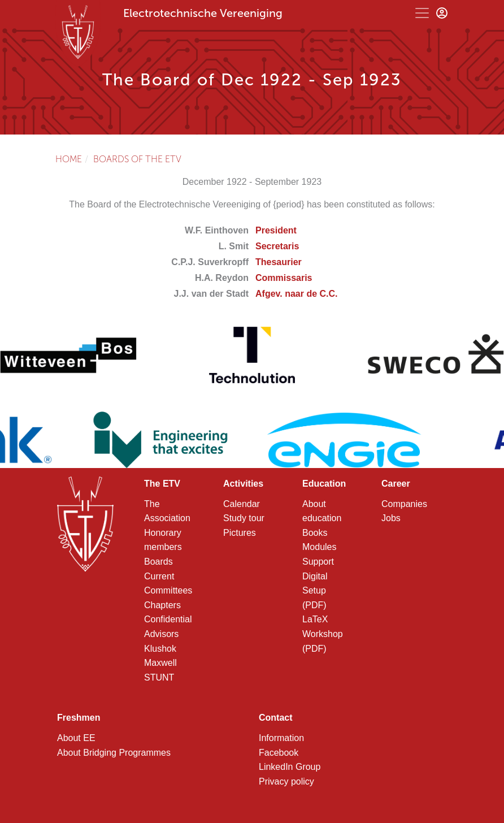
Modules (319, 547)
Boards (158, 562)
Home (69, 159)
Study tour (244, 518)
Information (281, 738)
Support (318, 562)
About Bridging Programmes (114, 753)
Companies (404, 504)
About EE (76, 738)
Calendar (242, 504)
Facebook (279, 753)
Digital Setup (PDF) (315, 591)
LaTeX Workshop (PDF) (323, 634)
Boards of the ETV (137, 159)
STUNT (159, 677)
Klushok (160, 649)
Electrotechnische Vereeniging (203, 13)
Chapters (162, 605)
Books (315, 533)
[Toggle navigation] (422, 13)
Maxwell (160, 663)
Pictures (240, 533)
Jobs (391, 518)
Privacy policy (286, 781)
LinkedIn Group (290, 767)
